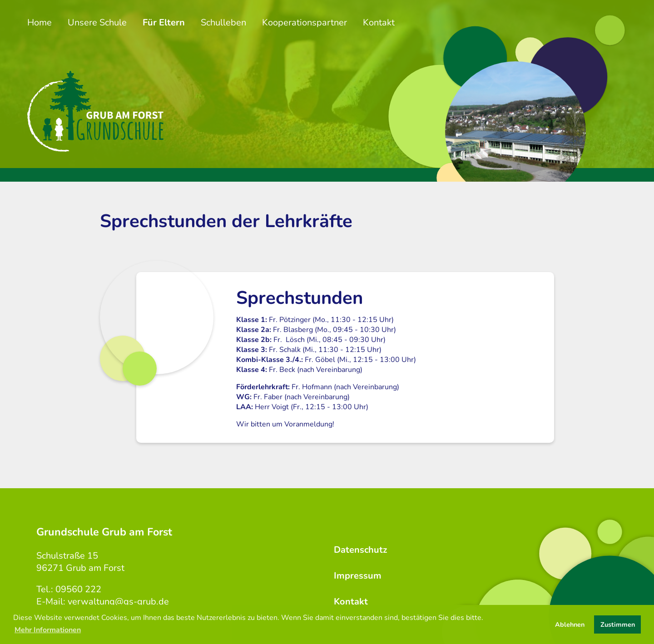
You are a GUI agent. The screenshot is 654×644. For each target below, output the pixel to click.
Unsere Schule (97, 22)
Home (40, 22)
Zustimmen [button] (618, 624)
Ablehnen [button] (570, 624)
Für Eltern (164, 22)
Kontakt (379, 22)
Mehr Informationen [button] (48, 630)
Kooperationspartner (305, 22)
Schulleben (223, 22)
